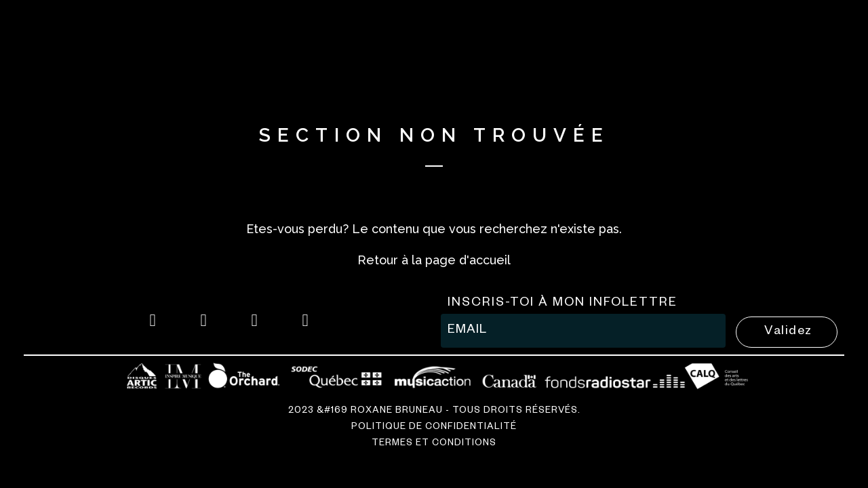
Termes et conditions (434, 444)
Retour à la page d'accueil (434, 260)
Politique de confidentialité (434, 428)
